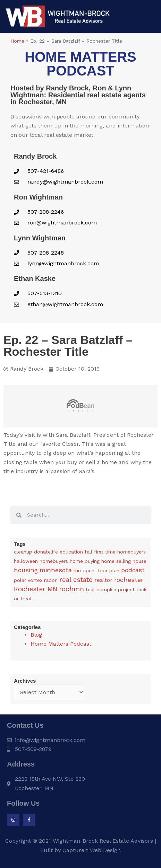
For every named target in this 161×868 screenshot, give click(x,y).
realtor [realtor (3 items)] (103, 580)
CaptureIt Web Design (92, 850)
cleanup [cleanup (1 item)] (23, 552)
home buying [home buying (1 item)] (85, 561)
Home (17, 41)
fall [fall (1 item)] (88, 552)
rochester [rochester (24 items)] (129, 580)
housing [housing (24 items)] (26, 570)
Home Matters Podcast (61, 644)
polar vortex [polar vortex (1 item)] (28, 580)
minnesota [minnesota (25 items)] (56, 570)
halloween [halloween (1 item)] (26, 561)
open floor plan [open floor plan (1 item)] (101, 570)
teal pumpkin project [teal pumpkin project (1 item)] (110, 590)
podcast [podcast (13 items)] (133, 570)
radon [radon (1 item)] (51, 580)
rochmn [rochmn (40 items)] (71, 589)
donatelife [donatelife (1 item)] (46, 552)
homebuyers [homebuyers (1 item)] (54, 561)
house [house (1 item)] (139, 561)
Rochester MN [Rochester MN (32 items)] (36, 589)
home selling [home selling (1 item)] (116, 561)
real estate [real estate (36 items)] (76, 580)
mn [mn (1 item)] (77, 570)
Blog (36, 635)
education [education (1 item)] (71, 552)
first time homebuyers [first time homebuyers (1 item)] (120, 552)
